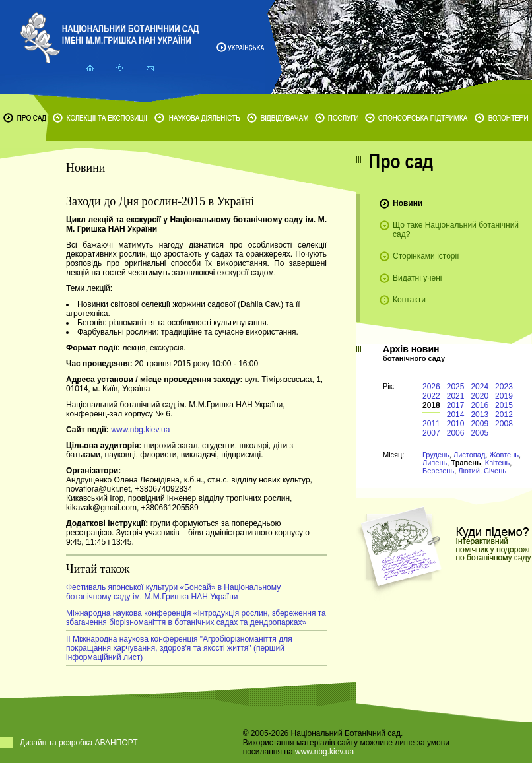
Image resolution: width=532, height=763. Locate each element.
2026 (431, 387)
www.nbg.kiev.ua (140, 430)
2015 (504, 405)
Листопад (469, 455)
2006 (456, 433)
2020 (480, 396)
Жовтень (504, 455)
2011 (431, 424)
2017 (456, 405)
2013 (480, 415)
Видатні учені (417, 278)
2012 (504, 415)
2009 (480, 424)
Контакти (409, 300)
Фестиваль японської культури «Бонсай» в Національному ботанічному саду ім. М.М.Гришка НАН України (173, 592)
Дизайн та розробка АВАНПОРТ (79, 743)
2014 (456, 415)
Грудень (436, 455)
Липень (435, 463)
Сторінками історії (426, 256)
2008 (504, 424)
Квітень (498, 463)
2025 (456, 387)
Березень (438, 471)
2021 (456, 396)
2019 (504, 396)
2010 (456, 424)
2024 (480, 387)
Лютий (469, 471)
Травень (466, 463)
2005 (480, 433)
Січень (495, 471)
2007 (431, 433)
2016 (480, 405)
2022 (431, 396)
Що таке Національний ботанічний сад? (456, 230)
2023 (504, 387)
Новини (408, 203)
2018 (431, 405)
